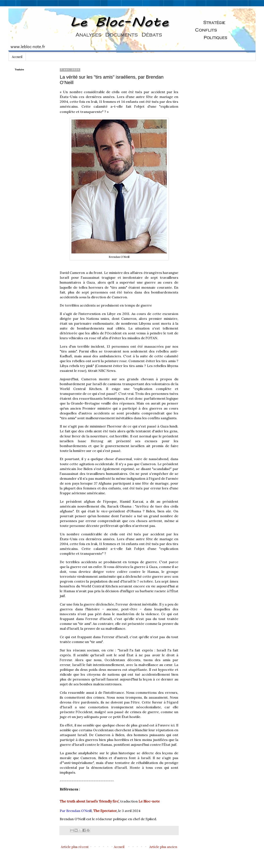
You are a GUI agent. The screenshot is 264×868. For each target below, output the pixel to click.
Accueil (17, 57)
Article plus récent (75, 847)
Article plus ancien (163, 847)
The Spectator (105, 811)
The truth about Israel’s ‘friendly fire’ (89, 801)
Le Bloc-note (149, 801)
